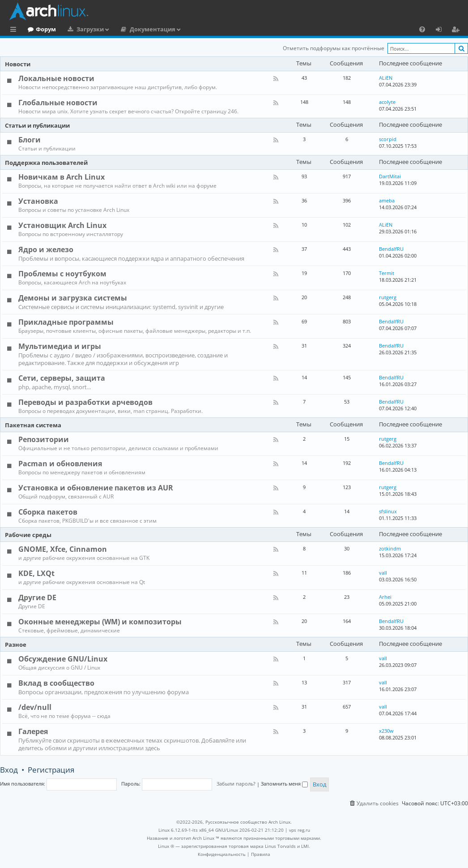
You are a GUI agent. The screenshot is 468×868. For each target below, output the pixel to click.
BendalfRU (391, 249)
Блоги (30, 140)
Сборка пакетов (48, 512)
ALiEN (386, 78)
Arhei (385, 597)
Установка (38, 201)
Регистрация (51, 770)
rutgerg (388, 297)
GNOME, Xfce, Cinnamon (63, 549)
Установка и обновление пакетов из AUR (96, 488)
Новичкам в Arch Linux (62, 177)
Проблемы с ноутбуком (62, 274)
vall (383, 573)
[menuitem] (422, 29)
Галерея (33, 731)
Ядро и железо (46, 249)
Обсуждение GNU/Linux (63, 659)
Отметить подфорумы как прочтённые (334, 48)
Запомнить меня (284, 784)
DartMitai (390, 176)
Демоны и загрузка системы (73, 298)
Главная (40, 29)
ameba (387, 200)
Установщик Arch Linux (62, 225)
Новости (18, 64)
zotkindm (390, 548)
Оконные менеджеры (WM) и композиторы (100, 622)
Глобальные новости (58, 103)
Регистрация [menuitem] (457, 30)
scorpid (388, 139)
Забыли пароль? (236, 784)
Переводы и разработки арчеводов (85, 402)
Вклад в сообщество (56, 683)
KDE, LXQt (36, 573)
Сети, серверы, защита (62, 378)
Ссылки (15, 30)
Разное (16, 645)
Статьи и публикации (37, 125)
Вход (9, 770)
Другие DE (37, 597)
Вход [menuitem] (442, 30)
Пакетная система (33, 425)
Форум (83, 29)
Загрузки (127, 29)
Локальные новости (56, 78)
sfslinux (388, 511)
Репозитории (44, 439)
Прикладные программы (66, 322)
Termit (387, 273)
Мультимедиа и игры (60, 346)
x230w (386, 731)
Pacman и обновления (60, 464)
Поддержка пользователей (46, 163)
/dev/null (35, 707)
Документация (189, 29)
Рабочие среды (28, 535)
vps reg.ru (300, 830)
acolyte (387, 102)
